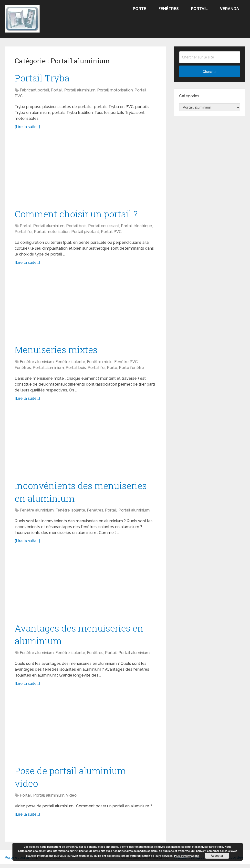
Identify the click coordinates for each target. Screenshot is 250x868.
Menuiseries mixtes (57, 351)
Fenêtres (169, 9)
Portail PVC (111, 233)
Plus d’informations (187, 856)
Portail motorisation (115, 91)
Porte (140, 9)
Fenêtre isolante (70, 363)
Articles (181, 861)
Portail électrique (136, 227)
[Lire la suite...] (27, 127)
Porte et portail (18, 861)
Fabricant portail (34, 91)
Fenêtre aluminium (37, 363)
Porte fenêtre (131, 369)
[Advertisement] (85, 172)
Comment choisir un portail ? (78, 214)
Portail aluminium (80, 91)
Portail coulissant (104, 227)
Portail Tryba (43, 78)
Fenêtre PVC (126, 363)
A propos (197, 861)
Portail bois (76, 227)
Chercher (210, 72)
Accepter (217, 856)
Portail (199, 9)
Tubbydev (235, 861)
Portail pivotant (85, 233)
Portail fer (23, 233)
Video (71, 799)
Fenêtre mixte (100, 363)
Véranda (229, 9)
